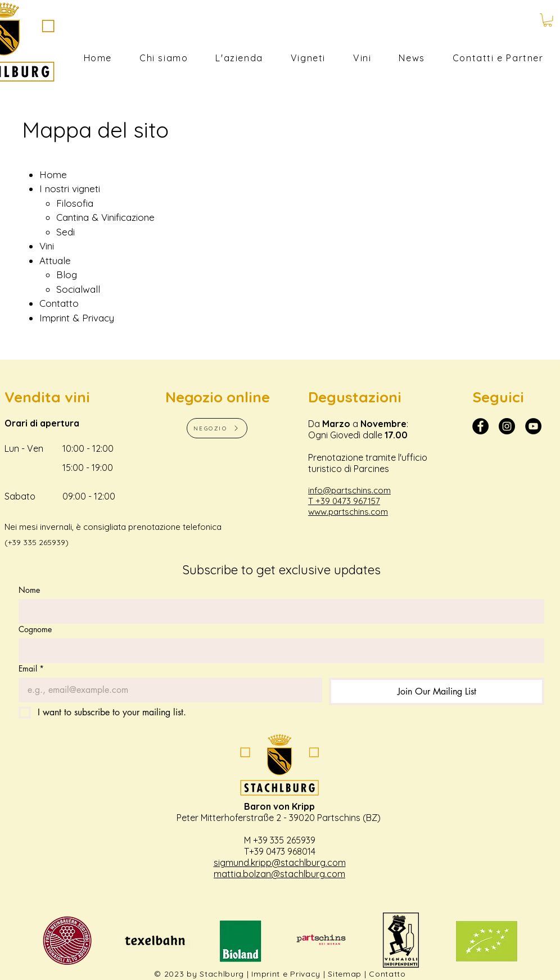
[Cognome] (278, 651)
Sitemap (345, 974)
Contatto (387, 974)
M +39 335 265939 (280, 840)
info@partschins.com (349, 490)
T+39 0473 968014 (280, 851)
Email (31, 668)
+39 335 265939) (38, 542)
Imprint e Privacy (286, 974)
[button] (548, 20)
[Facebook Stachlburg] (480, 426)
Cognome (35, 629)
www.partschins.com (348, 512)
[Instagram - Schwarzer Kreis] (507, 426)
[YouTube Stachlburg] (533, 426)
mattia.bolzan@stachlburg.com (279, 874)
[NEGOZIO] (217, 428)
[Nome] (278, 611)
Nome (29, 590)
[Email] (167, 690)
